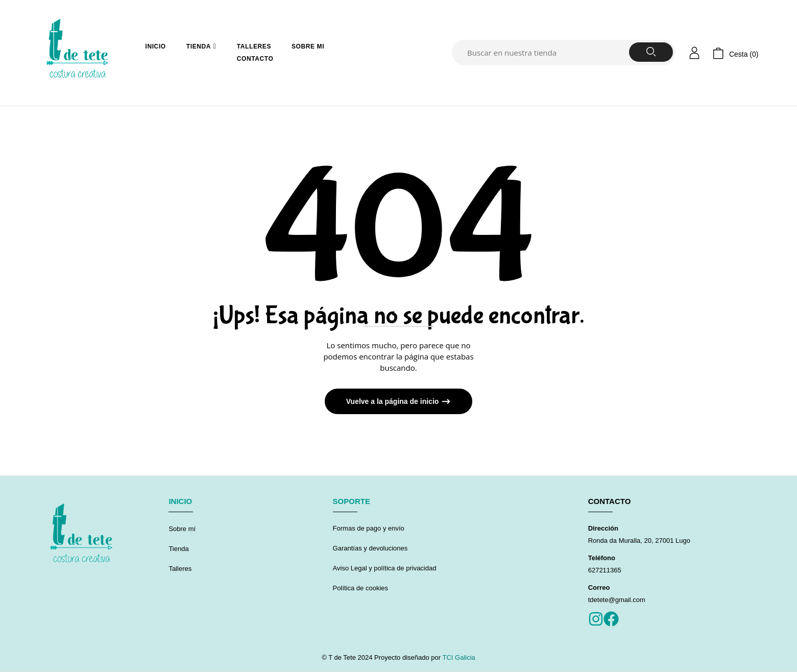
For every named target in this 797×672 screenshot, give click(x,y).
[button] (736, 53)
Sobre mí (182, 529)
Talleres (180, 569)
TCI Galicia (458, 657)
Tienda (178, 549)
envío (395, 528)
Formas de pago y (360, 528)
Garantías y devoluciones (371, 548)
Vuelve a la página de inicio (393, 401)
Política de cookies (360, 588)
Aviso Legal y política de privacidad (385, 568)
